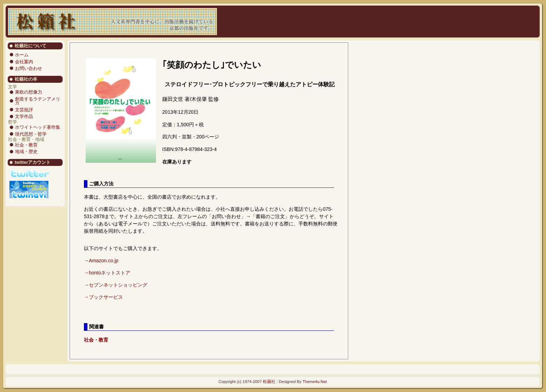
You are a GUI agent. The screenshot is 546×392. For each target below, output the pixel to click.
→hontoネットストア (107, 273)
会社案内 (24, 62)
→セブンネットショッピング (116, 285)
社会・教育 (26, 145)
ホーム (22, 55)
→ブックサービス (103, 297)
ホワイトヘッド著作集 (38, 127)
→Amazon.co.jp (101, 261)
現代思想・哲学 (31, 134)
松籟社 (269, 382)
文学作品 (24, 116)
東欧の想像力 (29, 92)
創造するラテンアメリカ (38, 101)
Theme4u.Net (315, 382)
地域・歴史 (26, 151)
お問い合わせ (29, 68)
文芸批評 (24, 110)
